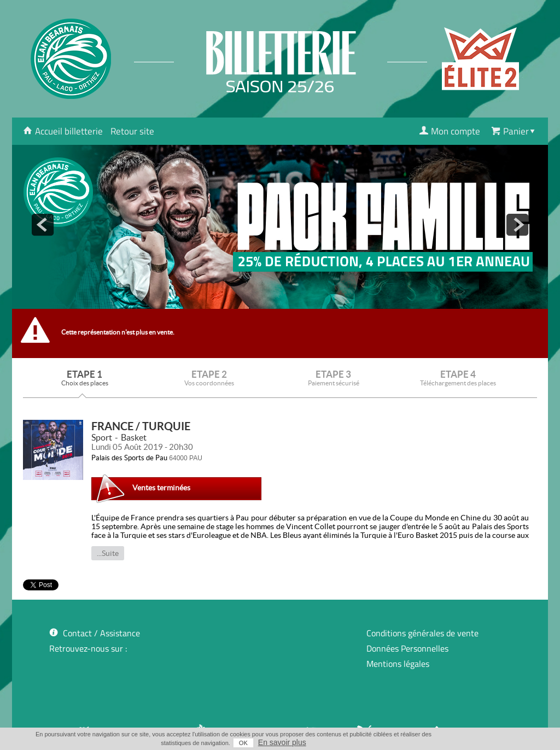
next (517, 225)
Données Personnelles (407, 648)
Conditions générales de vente (422, 633)
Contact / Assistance (101, 633)
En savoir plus (282, 742)
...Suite (108, 553)
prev (43, 225)
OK (243, 743)
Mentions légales (398, 664)
